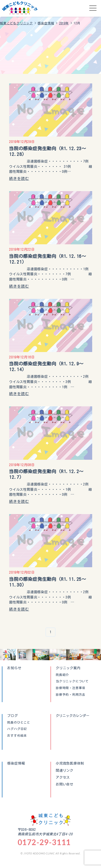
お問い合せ (65, 784)
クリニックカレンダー (73, 716)
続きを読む (19, 179)
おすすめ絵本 (17, 736)
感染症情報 (16, 763)
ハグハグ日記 (17, 729)
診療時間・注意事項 (71, 688)
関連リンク (65, 771)
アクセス (63, 777)
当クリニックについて (72, 681)
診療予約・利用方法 (71, 695)
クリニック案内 (68, 668)
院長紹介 (62, 675)
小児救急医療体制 (70, 763)
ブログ (12, 716)
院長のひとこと (19, 723)
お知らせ (14, 668)
